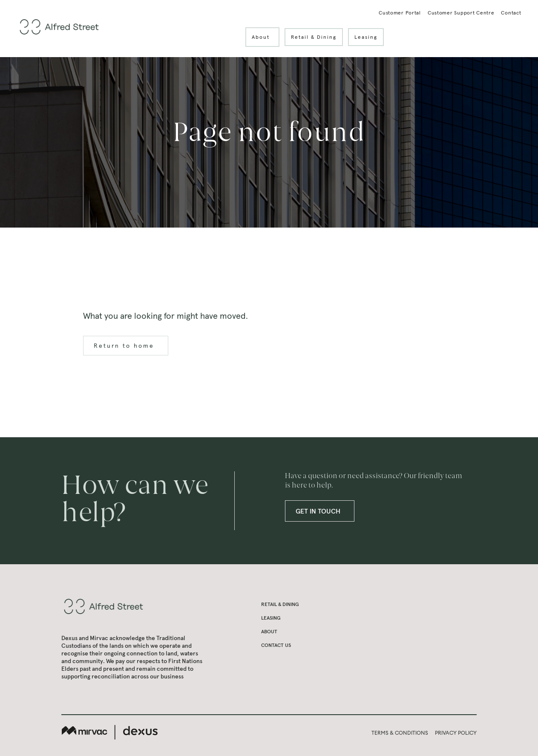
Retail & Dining (314, 37)
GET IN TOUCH (323, 511)
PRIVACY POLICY (456, 733)
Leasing (366, 37)
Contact (511, 13)
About (266, 37)
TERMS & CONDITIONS (400, 733)
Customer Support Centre (461, 13)
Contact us (276, 645)
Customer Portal (400, 13)
